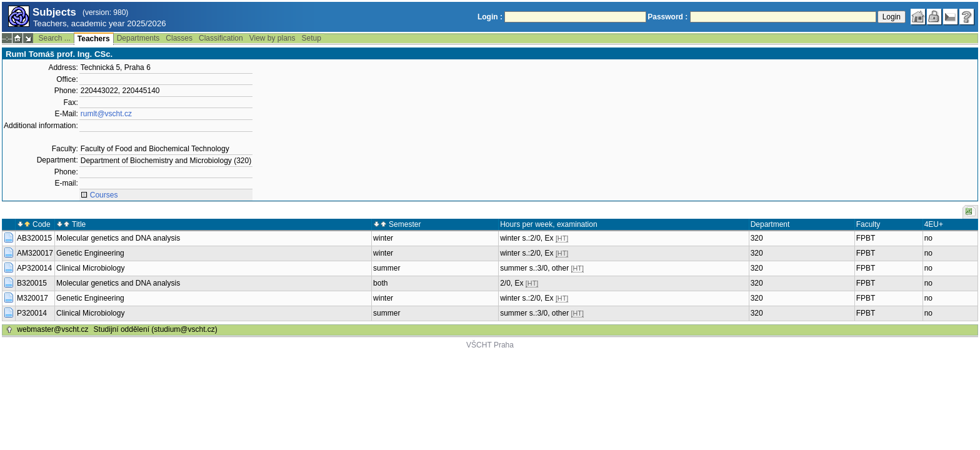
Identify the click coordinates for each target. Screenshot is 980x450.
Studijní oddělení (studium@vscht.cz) (156, 329)
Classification (221, 38)
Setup (312, 38)
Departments (138, 38)
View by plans (272, 38)
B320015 (32, 283)
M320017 (32, 298)
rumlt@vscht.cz (106, 114)
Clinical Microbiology (90, 268)
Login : (490, 17)
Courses (104, 195)
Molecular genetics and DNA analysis (118, 238)
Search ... (54, 38)
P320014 (32, 313)
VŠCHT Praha (490, 345)
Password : (667, 17)
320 (757, 238)
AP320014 (34, 268)
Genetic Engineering (90, 253)
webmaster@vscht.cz (52, 329)
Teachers (94, 39)
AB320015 (34, 238)
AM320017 (35, 253)
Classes (179, 38)
